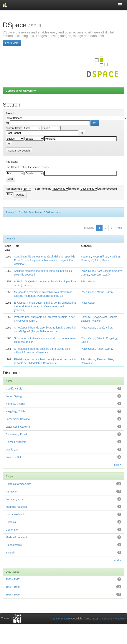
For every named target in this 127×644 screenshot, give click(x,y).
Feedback (120, 619)
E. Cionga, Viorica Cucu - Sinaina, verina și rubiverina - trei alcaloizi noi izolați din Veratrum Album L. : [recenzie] (46, 306)
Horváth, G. (88, 363)
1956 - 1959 (13, 595)
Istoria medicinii (15, 514)
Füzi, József (104, 271)
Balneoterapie (14, 545)
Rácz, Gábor (102, 260)
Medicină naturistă (16, 507)
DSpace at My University (21, 91)
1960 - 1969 (13, 587)
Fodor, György (105, 349)
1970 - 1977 (13, 579)
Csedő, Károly (105, 292)
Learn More (12, 43)
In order (74, 189)
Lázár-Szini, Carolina (18, 427)
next (119, 228)
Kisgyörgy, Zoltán (16, 411)
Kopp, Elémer (101, 257)
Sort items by (43, 189)
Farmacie (11, 492)
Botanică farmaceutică (19, 484)
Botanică (11, 522)
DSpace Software (61, 619)
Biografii (10, 553)
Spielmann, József (16, 434)
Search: (10, 113)
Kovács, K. (87, 260)
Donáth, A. (12, 450)
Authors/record (107, 189)
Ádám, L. (86, 257)
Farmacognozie (15, 499)
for (8, 123)
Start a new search (19, 151)
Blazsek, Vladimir (91, 321)
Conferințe (12, 530)
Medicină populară (16, 537)
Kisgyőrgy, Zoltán (101, 275)
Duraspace (106, 619)
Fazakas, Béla (105, 359)
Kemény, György (90, 317)
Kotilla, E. (115, 257)
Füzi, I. (101, 338)
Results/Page (14, 189)
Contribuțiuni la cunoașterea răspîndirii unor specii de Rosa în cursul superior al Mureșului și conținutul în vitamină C (45, 260)
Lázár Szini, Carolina (18, 419)
